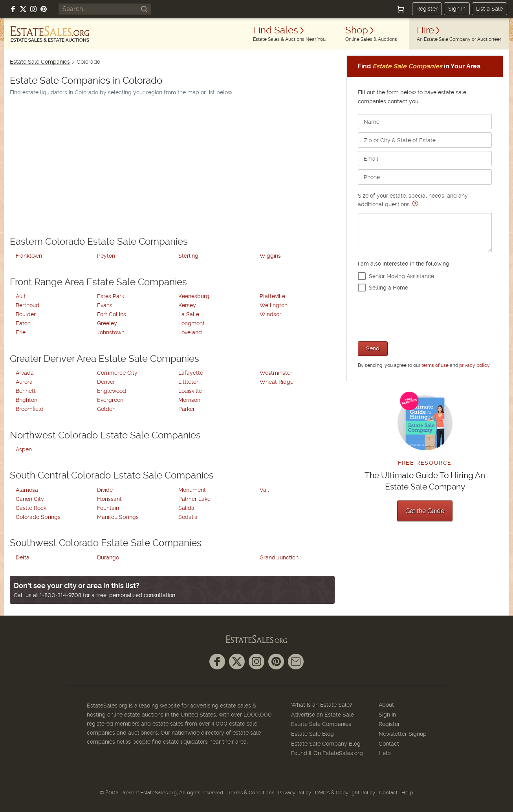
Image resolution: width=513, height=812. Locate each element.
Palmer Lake (194, 499)
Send (373, 348)
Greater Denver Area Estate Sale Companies (104, 359)
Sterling (188, 256)
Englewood (112, 391)
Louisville (190, 391)
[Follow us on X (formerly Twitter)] (23, 9)
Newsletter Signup (403, 734)
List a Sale (489, 9)
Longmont (191, 323)
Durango (108, 557)
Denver (106, 382)
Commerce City (117, 373)
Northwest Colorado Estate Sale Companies (105, 435)
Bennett (26, 391)
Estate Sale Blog (312, 734)
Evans (105, 305)
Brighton (27, 400)
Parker (187, 409)
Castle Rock (31, 508)
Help (385, 753)
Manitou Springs (118, 517)
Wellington (274, 305)
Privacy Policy (295, 793)
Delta (23, 557)
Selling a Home (388, 288)
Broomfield (30, 409)
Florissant (109, 499)
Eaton (23, 323)
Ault (21, 296)
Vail (264, 490)
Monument (192, 490)
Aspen (24, 449)
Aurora (24, 382)
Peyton (106, 256)
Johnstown (111, 332)
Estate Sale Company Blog (326, 744)
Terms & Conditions (251, 793)
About (386, 705)
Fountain (108, 508)
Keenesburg (194, 296)
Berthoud (27, 305)
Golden (106, 409)
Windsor (270, 314)
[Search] (144, 9)
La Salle (189, 314)
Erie (21, 332)
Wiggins (270, 256)
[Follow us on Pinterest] (44, 9)
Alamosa (27, 490)
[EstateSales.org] (50, 34)
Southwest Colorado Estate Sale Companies (106, 543)
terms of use (435, 365)
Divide (105, 490)
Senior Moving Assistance (401, 276)
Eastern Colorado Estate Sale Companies (99, 242)
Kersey (187, 305)
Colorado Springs (38, 517)
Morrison (189, 400)
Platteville (272, 296)
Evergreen (110, 400)
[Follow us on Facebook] (13, 9)
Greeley (107, 323)
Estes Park (111, 296)
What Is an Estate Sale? (322, 705)
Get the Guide (425, 511)
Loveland (190, 332)
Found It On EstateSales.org (327, 753)
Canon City (30, 499)
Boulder (26, 314)
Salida (186, 508)
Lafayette (191, 373)
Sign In (457, 9)
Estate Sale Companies (40, 62)
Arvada (25, 373)
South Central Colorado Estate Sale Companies (112, 475)
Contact (389, 744)
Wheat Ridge (277, 382)
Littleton (189, 382)
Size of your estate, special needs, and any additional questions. (425, 222)
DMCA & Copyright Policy (345, 793)
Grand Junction (279, 557)
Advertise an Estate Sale (322, 715)
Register (427, 9)
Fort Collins (112, 314)
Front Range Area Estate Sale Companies (98, 282)
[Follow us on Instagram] (33, 9)
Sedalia (188, 517)
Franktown (29, 256)
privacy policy (474, 365)
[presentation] (418, 315)
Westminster (276, 373)
